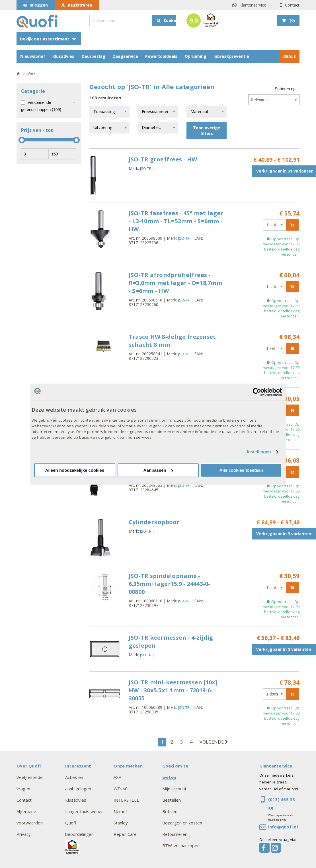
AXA (117, 777)
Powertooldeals (161, 56)
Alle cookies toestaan (241, 470)
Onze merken (128, 766)
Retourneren (175, 834)
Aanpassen (158, 470)
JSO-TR (146, 169)
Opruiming (196, 56)
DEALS (290, 56)
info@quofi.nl (283, 827)
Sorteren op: (286, 89)
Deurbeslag (94, 56)
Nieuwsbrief (33, 56)
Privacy (24, 834)
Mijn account (174, 789)
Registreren (80, 5)
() (292, 20)
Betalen (170, 811)
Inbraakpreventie (231, 56)
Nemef (120, 811)
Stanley (121, 823)
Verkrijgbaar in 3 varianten (284, 534)
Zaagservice (125, 56)
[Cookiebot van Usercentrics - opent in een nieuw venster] (257, 392)
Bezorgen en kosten (182, 823)
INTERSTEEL (126, 800)
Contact (292, 5)
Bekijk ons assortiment (45, 39)
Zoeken (170, 20)
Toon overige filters (207, 131)
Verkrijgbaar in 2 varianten (284, 649)
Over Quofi (29, 766)
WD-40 (121, 789)
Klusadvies (63, 56)
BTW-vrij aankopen (181, 846)
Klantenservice (253, 5)
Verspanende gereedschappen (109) (41, 106)
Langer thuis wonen (84, 811)
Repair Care (125, 834)
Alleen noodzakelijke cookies (75, 470)
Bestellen (172, 800)
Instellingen (259, 452)
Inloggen (39, 5)
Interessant (78, 766)
